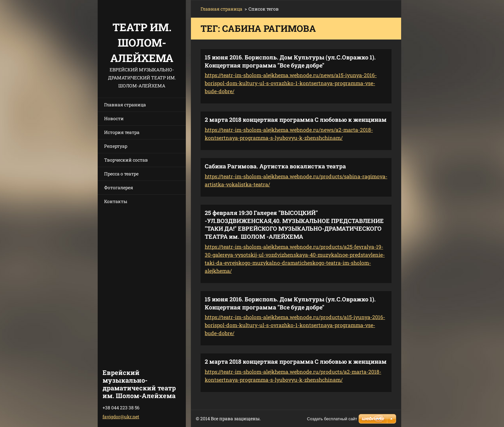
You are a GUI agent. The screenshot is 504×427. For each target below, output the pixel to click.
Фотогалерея (119, 187)
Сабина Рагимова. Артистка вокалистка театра (275, 166)
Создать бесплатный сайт (332, 419)
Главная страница (125, 105)
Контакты (116, 201)
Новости (114, 118)
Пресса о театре (121, 174)
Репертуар (116, 146)
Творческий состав (126, 160)
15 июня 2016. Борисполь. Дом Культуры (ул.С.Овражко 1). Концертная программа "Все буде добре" (290, 61)
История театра (122, 132)
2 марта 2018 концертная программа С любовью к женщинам (296, 120)
